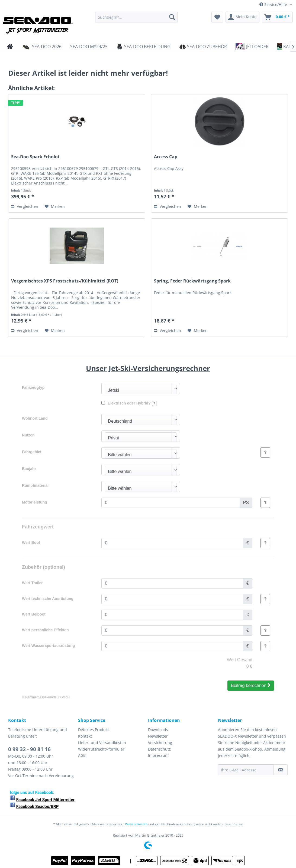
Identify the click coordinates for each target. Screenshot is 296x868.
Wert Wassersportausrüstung (48, 646)
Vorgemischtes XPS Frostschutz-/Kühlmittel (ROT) (65, 281)
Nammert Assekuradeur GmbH (47, 697)
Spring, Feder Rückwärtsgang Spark (192, 281)
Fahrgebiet (32, 452)
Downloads (158, 730)
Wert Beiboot (34, 614)
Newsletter (158, 736)
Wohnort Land (35, 418)
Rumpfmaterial (35, 485)
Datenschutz (159, 749)
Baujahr (29, 469)
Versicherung (160, 743)
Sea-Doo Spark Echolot (35, 157)
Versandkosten (136, 824)
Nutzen (28, 435)
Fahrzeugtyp (33, 387)
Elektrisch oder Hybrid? (129, 403)
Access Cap (166, 157)
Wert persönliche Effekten (45, 630)
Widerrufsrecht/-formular (101, 749)
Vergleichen (25, 206)
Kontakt (85, 736)
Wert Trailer (32, 583)
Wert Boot (31, 542)
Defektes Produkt (94, 730)
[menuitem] (137, 17)
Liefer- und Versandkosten (102, 743)
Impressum (158, 755)
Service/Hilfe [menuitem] (274, 4)
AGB (82, 755)
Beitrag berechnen (251, 685)
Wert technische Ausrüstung (48, 599)
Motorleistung (35, 502)
